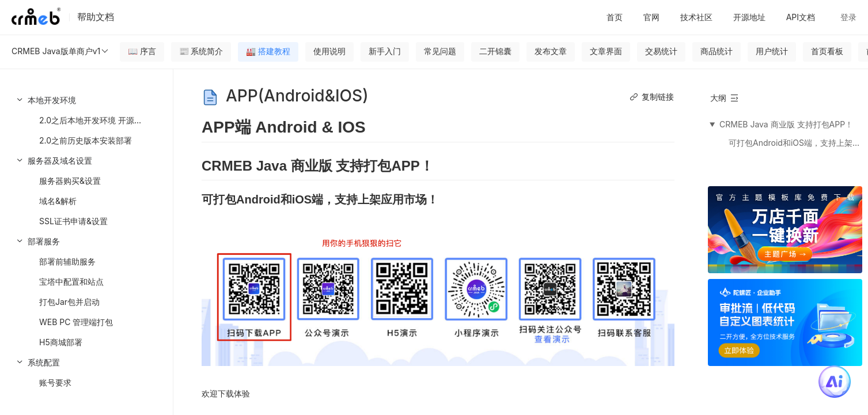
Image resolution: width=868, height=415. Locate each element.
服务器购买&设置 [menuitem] (70, 181)
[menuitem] (86, 120)
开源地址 (749, 17)
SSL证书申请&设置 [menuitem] (73, 221)
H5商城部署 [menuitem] (61, 342)
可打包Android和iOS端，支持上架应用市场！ (795, 143)
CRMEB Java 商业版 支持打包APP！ (786, 124)
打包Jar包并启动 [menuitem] (69, 302)
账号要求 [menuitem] (55, 382)
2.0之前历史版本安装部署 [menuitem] (86, 140)
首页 (615, 17)
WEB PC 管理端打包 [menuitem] (76, 322)
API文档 (801, 17)
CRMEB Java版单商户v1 (60, 51)
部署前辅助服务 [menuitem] (67, 261)
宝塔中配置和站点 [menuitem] (71, 282)
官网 (651, 17)
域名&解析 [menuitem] (58, 201)
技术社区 (696, 17)
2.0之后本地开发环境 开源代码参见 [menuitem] (103, 120)
